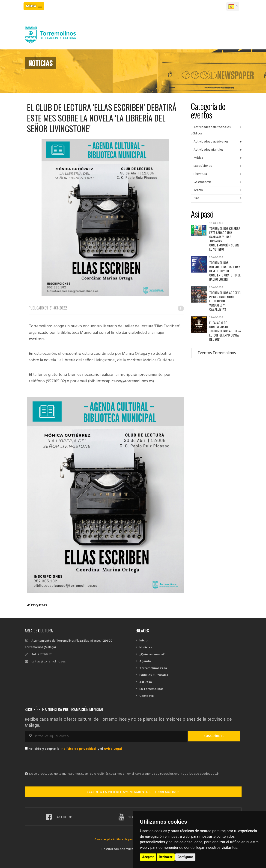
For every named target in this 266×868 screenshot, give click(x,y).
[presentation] (60, 762)
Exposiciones (203, 166)
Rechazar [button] (166, 857)
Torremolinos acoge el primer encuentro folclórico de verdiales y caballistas (225, 301)
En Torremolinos (151, 689)
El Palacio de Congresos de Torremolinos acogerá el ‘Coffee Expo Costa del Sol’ (225, 331)
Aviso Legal (113, 749)
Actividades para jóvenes (211, 142)
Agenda (145, 661)
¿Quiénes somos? (152, 654)
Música (198, 158)
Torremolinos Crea (153, 668)
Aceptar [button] (148, 857)
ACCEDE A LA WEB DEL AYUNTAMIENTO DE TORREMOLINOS (133, 792)
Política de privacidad (79, 749)
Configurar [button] (185, 857)
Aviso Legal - (103, 839)
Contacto (146, 696)
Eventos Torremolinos (217, 353)
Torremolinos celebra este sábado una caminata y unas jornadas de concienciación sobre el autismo (225, 239)
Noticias (146, 648)
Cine (197, 198)
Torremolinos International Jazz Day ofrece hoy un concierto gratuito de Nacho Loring (225, 271)
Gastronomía (203, 182)
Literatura (200, 174)
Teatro (198, 190)
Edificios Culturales (154, 675)
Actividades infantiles (208, 150)
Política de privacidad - (129, 839)
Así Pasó (146, 682)
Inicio (143, 641)
